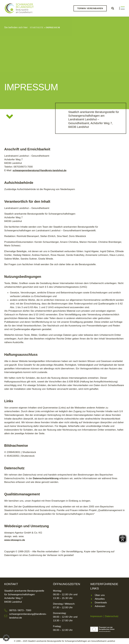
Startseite (37, 27)
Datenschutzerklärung (46, 478)
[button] (113, 8)
